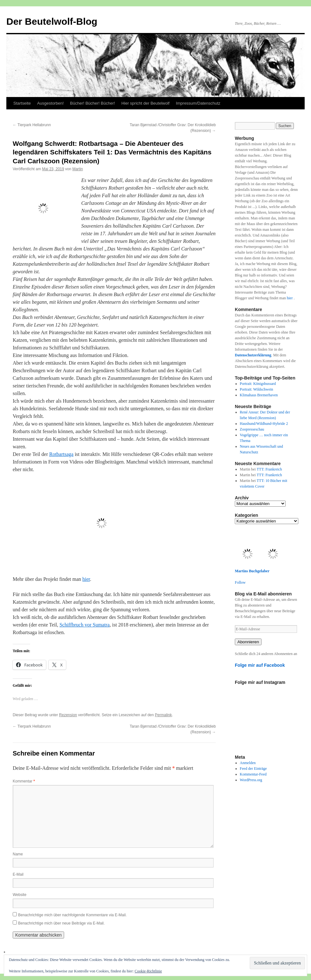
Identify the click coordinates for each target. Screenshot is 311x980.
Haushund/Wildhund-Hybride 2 (264, 424)
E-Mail (18, 874)
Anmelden (248, 763)
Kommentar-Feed (253, 774)
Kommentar (24, 781)
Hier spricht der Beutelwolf (145, 103)
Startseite (22, 103)
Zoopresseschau (252, 429)
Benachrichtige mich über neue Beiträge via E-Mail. (61, 923)
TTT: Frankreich (269, 469)
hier (86, 579)
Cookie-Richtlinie (148, 971)
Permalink (163, 715)
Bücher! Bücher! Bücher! (93, 103)
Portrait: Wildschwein (257, 389)
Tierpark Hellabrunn (32, 125)
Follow (240, 582)
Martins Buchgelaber (252, 571)
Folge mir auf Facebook (260, 665)
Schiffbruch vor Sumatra (84, 625)
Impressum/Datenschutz (198, 103)
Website (20, 895)
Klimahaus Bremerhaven (259, 395)
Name (18, 854)
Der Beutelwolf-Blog (52, 21)
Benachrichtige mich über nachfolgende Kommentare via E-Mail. (72, 915)
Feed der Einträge (253, 769)
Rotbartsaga (61, 454)
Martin (78, 169)
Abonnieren (248, 642)
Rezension (68, 715)
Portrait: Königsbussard (258, 384)
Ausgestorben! (50, 103)
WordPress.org (251, 780)
